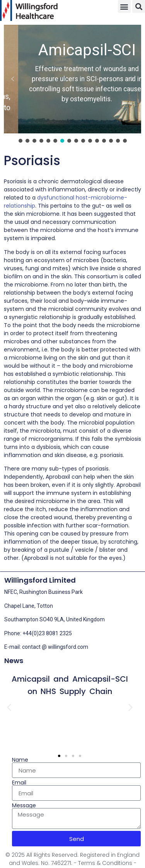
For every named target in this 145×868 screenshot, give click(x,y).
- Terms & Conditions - (105, 863)
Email (19, 783)
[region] (72, 84)
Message (24, 805)
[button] (124, 6)
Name (20, 760)
